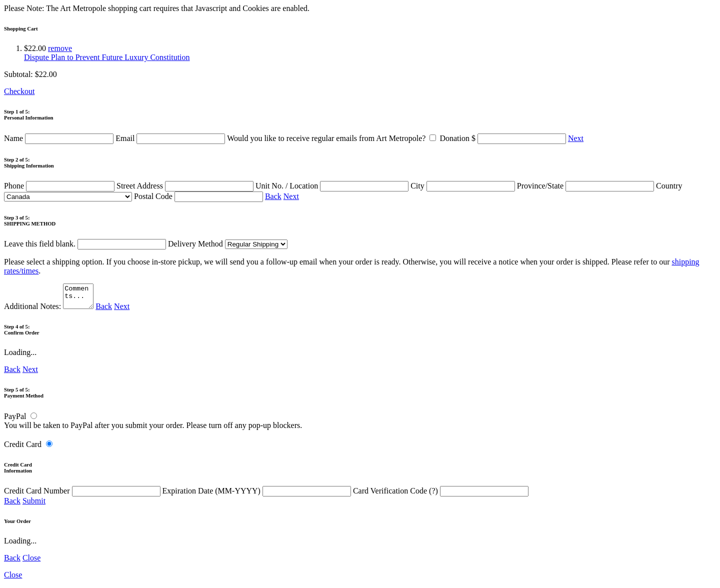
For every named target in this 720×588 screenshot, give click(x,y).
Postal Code (199, 196)
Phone (60, 186)
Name (60, 138)
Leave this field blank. (85, 244)
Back (273, 196)
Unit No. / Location (333, 186)
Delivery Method (228, 244)
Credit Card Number (83, 495)
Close (31, 562)
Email (171, 138)
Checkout (19, 91)
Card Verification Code (441, 495)
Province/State (586, 186)
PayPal (15, 421)
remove (60, 48)
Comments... (79, 298)
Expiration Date (258, 495)
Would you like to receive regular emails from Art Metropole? (333, 138)
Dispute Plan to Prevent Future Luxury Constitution (107, 57)
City (464, 186)
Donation (504, 138)
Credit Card (23, 449)
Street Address (186, 186)
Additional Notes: (50, 311)
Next (576, 138)
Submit (34, 505)
